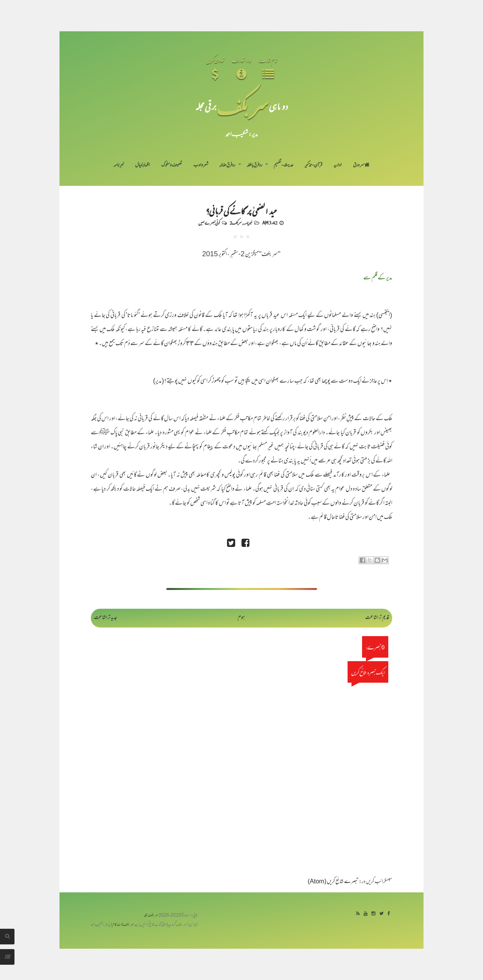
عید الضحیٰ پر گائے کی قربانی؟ (242, 210)
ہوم (241, 618)
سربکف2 (236, 223)
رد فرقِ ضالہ (227, 165)
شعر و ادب (201, 165)
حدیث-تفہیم (284, 165)
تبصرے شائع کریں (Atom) (333, 882)
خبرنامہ (119, 165)
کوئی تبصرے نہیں (209, 223)
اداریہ (338, 165)
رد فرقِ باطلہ (254, 165)
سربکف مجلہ (151, 916)
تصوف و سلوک (172, 165)
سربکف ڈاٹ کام (123, 925)
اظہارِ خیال (142, 165)
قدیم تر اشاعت (377, 618)
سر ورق (361, 165)
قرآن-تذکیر (313, 165)
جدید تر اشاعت (105, 618)
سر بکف (243, 106)
